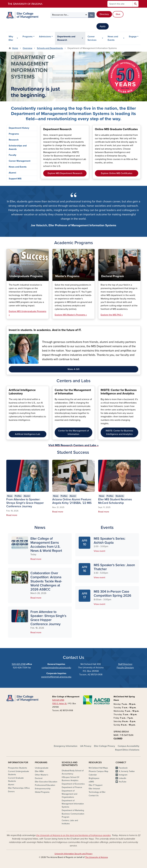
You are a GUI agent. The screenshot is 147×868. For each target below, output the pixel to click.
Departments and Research (66, 38)
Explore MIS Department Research (65, 173)
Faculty (12, 155)
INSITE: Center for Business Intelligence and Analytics (119, 432)
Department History (19, 128)
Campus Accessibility (128, 746)
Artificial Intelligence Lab (27, 434)
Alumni (12, 173)
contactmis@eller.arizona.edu (56, 668)
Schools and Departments (50, 48)
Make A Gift (74, 369)
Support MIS (15, 179)
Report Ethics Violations (127, 750)
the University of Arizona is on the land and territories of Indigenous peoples (73, 835)
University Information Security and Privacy (73, 854)
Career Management (20, 161)
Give (118, 14)
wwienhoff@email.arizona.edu (56, 677)
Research (14, 140)
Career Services (92, 38)
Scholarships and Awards (18, 147)
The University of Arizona (96, 857)
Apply (103, 26)
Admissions (45, 37)
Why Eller (11, 38)
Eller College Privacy (105, 746)
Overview (27, 48)
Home (15, 48)
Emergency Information (66, 746)
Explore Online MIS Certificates (117, 173)
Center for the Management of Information (73, 432)
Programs (28, 37)
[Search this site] (120, 4)
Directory (104, 14)
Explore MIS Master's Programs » (71, 315)
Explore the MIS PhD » (112, 315)
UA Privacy (86, 746)
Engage (133, 37)
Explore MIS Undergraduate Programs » (27, 313)
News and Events (113, 38)
